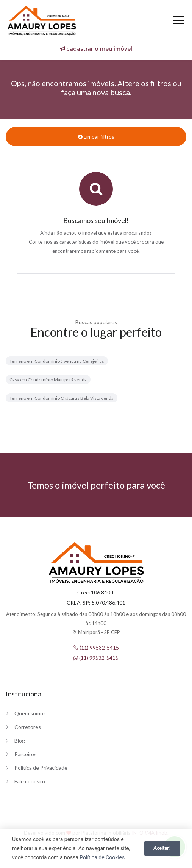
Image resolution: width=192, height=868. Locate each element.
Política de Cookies (102, 857)
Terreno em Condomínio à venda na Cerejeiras (57, 361)
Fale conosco (30, 781)
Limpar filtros (96, 137)
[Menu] (179, 21)
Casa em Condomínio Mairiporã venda (48, 380)
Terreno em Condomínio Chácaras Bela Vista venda (62, 398)
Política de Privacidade (41, 768)
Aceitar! (162, 848)
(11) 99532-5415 (96, 648)
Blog (20, 740)
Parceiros (26, 754)
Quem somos (30, 713)
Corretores (28, 727)
